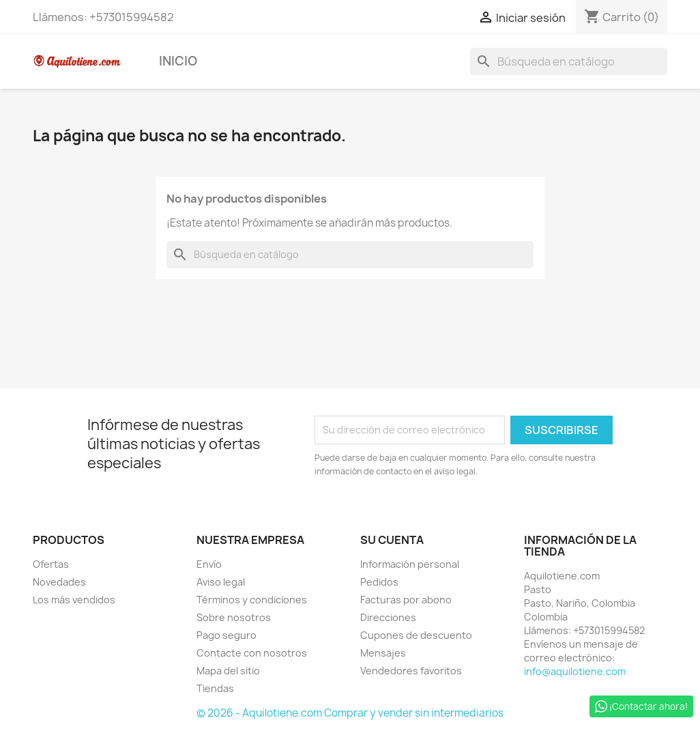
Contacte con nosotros (252, 653)
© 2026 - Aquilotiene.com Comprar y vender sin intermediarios (350, 713)
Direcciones (388, 617)
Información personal (410, 564)
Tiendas (215, 688)
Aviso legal (221, 582)
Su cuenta (392, 540)
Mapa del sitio (228, 671)
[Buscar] (569, 61)
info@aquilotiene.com (575, 671)
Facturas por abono (406, 600)
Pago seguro (227, 635)
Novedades (59, 582)
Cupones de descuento (416, 635)
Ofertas (51, 564)
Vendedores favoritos (411, 671)
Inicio (178, 61)
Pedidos (379, 582)
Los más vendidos (74, 600)
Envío (209, 564)
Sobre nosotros (234, 617)
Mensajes (383, 653)
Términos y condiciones (252, 600)
